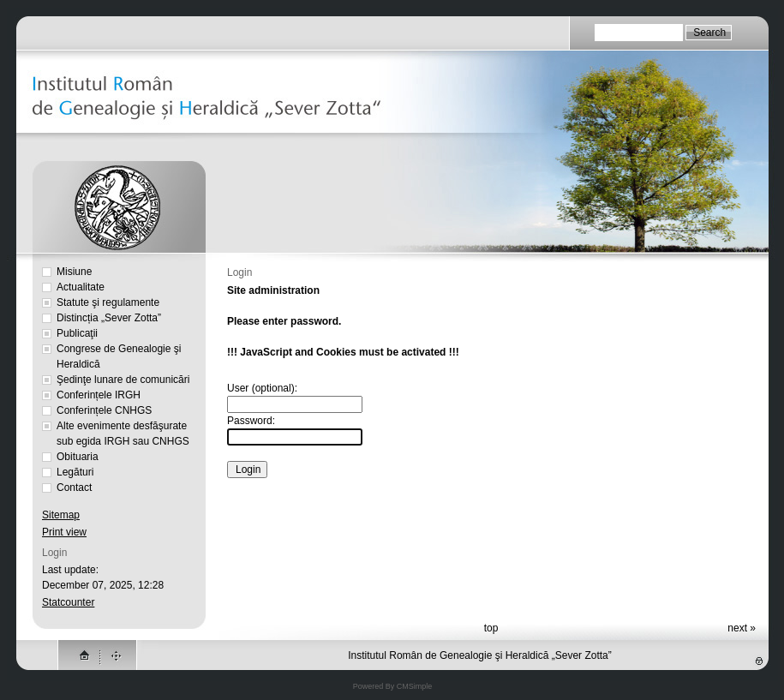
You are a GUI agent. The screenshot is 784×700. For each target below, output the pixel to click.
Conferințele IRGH (99, 395)
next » (742, 628)
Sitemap (61, 515)
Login (54, 553)
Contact (74, 488)
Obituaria (78, 457)
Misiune (74, 272)
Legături (75, 472)
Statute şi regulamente (108, 302)
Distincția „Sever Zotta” (109, 318)
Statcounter (68, 602)
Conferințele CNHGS (104, 410)
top (491, 628)
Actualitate (81, 287)
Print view (64, 532)
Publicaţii (77, 333)
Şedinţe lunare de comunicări (123, 380)
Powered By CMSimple (393, 686)
